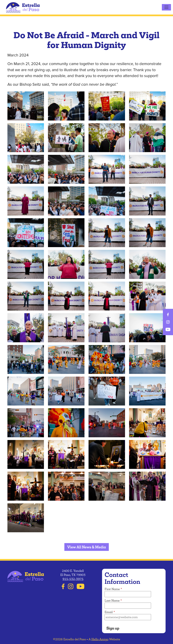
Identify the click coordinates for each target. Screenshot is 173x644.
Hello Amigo (100, 639)
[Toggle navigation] (166, 7)
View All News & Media (87, 547)
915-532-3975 (73, 579)
